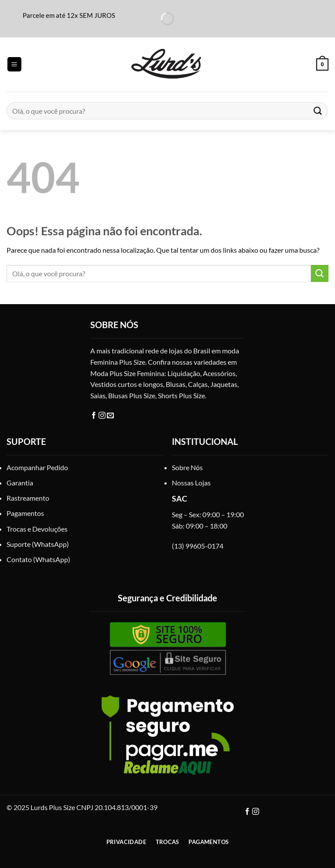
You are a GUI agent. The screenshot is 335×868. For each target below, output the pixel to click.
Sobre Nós (187, 467)
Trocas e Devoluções (37, 529)
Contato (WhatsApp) (38, 559)
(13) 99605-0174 (198, 546)
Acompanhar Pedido (37, 467)
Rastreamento (28, 498)
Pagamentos (25, 513)
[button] (14, 64)
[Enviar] (318, 110)
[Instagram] (103, 415)
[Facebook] (94, 415)
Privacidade (126, 842)
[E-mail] (110, 415)
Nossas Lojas (191, 483)
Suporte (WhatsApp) (38, 544)
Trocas (167, 842)
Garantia (20, 483)
